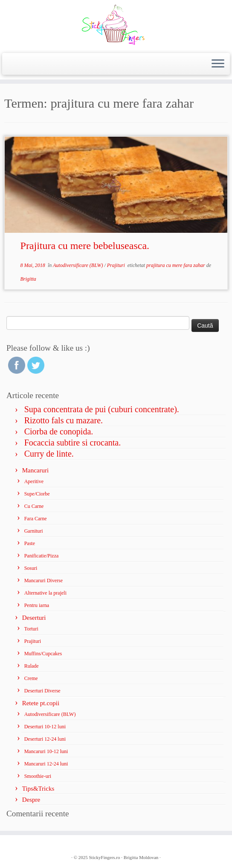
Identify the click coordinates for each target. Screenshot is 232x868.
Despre (31, 800)
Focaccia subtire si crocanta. (73, 443)
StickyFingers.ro (105, 857)
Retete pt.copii (41, 703)
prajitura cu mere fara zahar (176, 265)
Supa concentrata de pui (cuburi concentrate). (102, 409)
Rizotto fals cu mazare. (64, 420)
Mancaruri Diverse (43, 581)
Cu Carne (34, 506)
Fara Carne (36, 519)
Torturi (31, 629)
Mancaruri (35, 470)
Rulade (32, 666)
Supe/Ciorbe (37, 494)
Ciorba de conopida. (59, 431)
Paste (30, 543)
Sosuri (31, 568)
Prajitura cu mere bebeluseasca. (85, 246)
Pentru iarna (37, 605)
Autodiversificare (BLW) (78, 265)
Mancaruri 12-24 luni (46, 764)
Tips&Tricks (38, 789)
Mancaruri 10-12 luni (46, 751)
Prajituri (117, 265)
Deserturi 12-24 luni (45, 739)
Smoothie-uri (38, 776)
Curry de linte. (49, 454)
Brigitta (28, 279)
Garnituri (34, 531)
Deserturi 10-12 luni (45, 727)
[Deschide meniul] (218, 64)
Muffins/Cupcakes (43, 654)
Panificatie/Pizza (42, 556)
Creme (31, 678)
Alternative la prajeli (45, 593)
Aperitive (34, 481)
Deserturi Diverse (42, 691)
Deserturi (34, 618)
